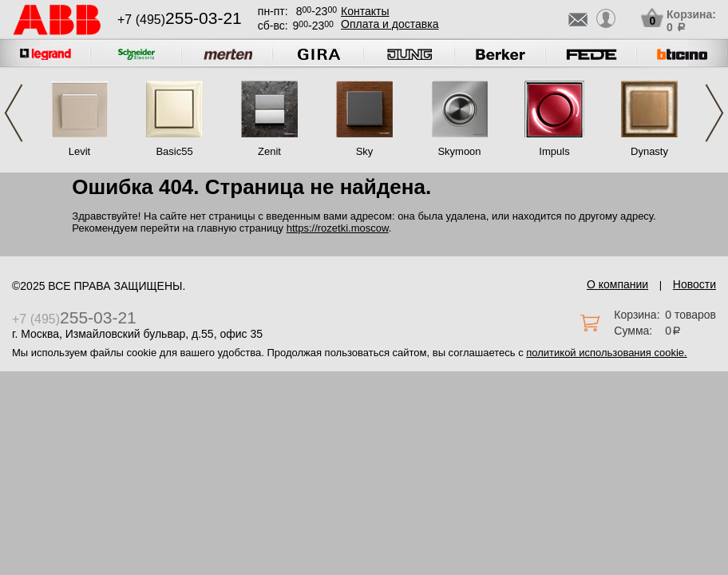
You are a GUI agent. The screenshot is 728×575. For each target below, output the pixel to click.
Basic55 (174, 151)
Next (714, 113)
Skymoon (459, 151)
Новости (694, 284)
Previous (14, 113)
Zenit (269, 151)
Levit (79, 151)
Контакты (365, 11)
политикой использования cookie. (606, 353)
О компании (617, 284)
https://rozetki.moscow (338, 228)
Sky (365, 151)
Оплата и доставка (390, 24)
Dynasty (649, 151)
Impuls (554, 151)
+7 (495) (180, 20)
